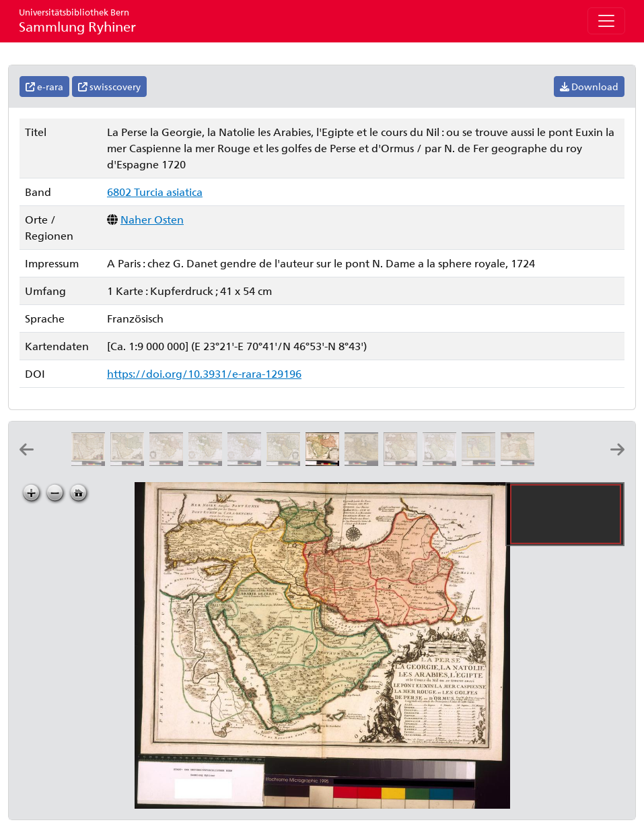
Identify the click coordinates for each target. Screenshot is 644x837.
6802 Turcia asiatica (155, 192)
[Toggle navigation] (606, 21)
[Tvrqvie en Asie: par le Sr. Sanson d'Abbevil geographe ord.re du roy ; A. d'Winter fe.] (559, 462)
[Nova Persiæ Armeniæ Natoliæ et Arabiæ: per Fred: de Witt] (130, 462)
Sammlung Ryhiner (77, 21)
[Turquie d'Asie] (481, 462)
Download (589, 87)
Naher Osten (152, 219)
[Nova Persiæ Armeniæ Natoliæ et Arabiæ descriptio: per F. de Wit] (91, 462)
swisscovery (109, 87)
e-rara (44, 87)
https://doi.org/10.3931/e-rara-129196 (204, 373)
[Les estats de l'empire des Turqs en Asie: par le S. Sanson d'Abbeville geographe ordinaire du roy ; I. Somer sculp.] (520, 462)
